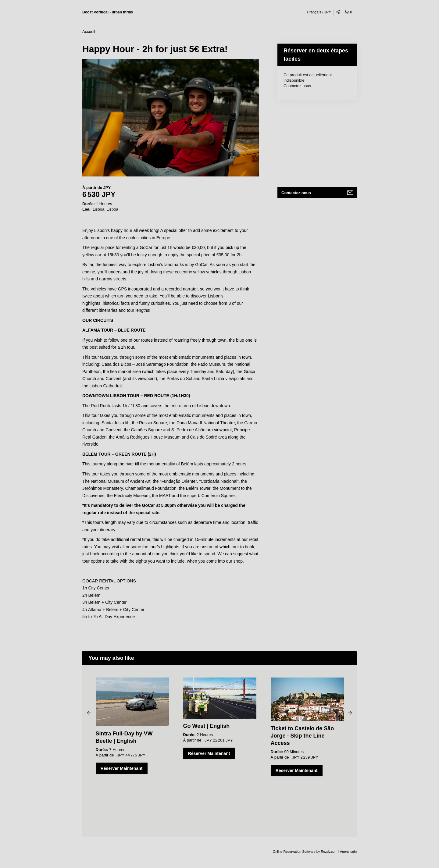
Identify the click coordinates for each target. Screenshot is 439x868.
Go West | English (207, 726)
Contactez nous (297, 86)
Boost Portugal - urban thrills (108, 12)
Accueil (89, 32)
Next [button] (350, 713)
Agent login (348, 852)
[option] (132, 726)
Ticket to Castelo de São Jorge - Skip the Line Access (302, 736)
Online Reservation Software (294, 852)
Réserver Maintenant (122, 768)
